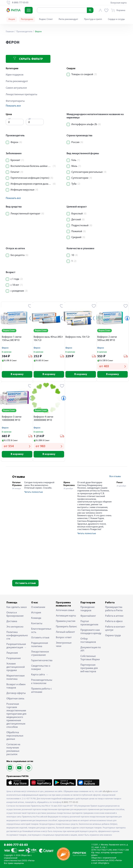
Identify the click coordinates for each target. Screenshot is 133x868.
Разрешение (14, 658)
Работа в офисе (114, 621)
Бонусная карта (119, 3)
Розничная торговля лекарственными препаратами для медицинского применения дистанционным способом (16, 716)
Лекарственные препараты (22, 95)
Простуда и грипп (93, 19)
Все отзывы (115, 476)
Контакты (37, 624)
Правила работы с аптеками (41, 690)
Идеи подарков (15, 75)
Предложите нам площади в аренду (91, 632)
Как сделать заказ (17, 607)
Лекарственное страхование (40, 653)
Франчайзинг (88, 616)
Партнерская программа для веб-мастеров (89, 668)
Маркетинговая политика (15, 677)
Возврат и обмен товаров (16, 686)
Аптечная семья (65, 610)
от (10, 119)
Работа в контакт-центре (115, 628)
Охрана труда (113, 636)
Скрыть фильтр (28, 59)
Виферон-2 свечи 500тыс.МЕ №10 (107, 339)
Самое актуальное (16, 88)
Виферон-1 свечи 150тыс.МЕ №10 (12, 339)
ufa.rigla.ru (107, 791)
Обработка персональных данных (15, 736)
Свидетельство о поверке (41, 668)
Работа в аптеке (114, 616)
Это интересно (15, 627)
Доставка (12, 621)
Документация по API (91, 649)
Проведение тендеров (88, 609)
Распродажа (27, 19)
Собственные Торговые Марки (90, 658)
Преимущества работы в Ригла (114, 609)
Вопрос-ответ (64, 638)
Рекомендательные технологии (42, 682)
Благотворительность (41, 631)
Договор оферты (16, 693)
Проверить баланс (66, 627)
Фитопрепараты (15, 101)
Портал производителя (89, 623)
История (36, 613)
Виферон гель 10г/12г (78, 337)
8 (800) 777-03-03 (70, 802)
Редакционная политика (40, 645)
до (30, 119)
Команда (36, 618)
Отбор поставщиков (88, 640)
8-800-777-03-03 (16, 845)
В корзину (17, 374)
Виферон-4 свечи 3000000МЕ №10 (43, 419)
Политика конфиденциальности (17, 636)
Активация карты (66, 616)
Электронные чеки (64, 645)
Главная (10, 32)
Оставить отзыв (25, 583)
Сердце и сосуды (116, 19)
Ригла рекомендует (68, 19)
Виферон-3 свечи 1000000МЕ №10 (12, 419)
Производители (24, 32)
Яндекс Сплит (46, 19)
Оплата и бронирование (15, 614)
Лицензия (12, 653)
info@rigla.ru (103, 863)
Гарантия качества (42, 661)
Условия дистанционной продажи (16, 667)
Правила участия (66, 621)
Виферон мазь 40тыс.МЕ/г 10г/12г (48, 339)
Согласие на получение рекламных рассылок (13, 749)
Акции (12, 19)
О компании (38, 607)
